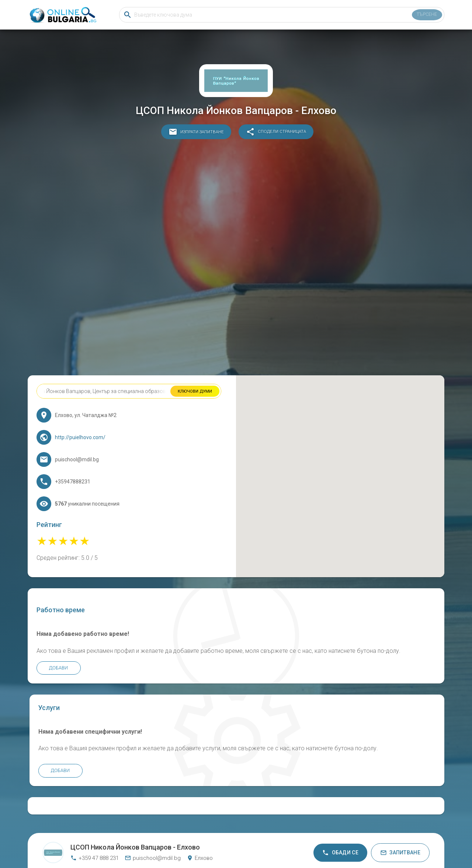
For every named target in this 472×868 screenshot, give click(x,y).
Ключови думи (194, 397)
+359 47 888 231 (95, 811)
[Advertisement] (236, 259)
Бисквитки (247, 830)
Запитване (400, 805)
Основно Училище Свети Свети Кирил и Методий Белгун (156, 840)
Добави (65, 705)
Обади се (340, 805)
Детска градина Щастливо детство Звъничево (315, 840)
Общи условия (276, 830)
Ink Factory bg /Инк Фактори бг (258, 840)
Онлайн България (200, 830)
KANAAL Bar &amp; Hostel (369, 840)
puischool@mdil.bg (153, 811)
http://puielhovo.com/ (86, 444)
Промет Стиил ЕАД (98, 840)
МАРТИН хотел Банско (216, 840)
